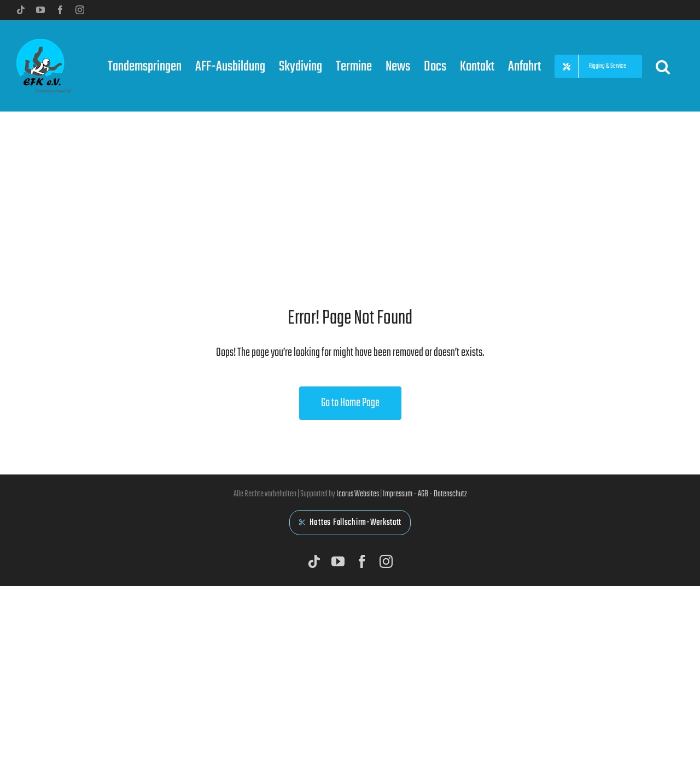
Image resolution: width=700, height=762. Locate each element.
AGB (423, 494)
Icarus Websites (358, 494)
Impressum (398, 494)
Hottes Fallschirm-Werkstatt (350, 523)
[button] (663, 66)
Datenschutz (450, 494)
